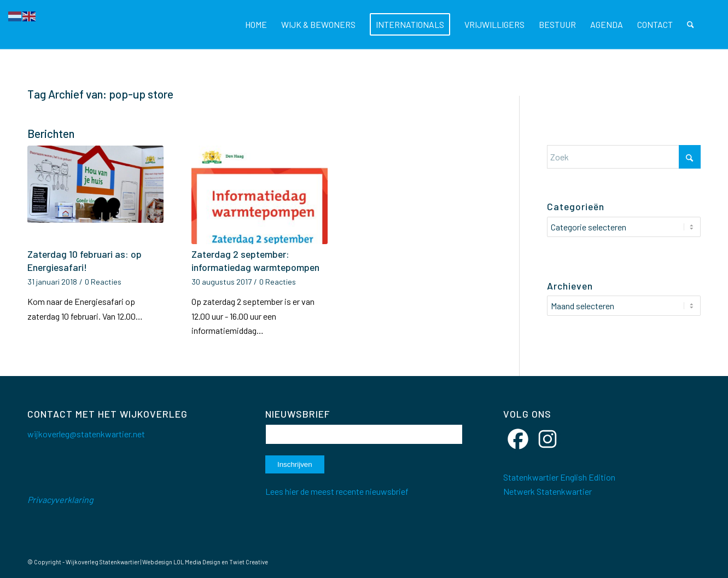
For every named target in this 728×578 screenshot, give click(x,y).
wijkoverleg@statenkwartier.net (86, 434)
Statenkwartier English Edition (559, 477)
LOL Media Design (197, 562)
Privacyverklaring (60, 499)
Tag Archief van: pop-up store (100, 94)
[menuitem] (256, 25)
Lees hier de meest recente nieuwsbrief (337, 491)
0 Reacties (103, 282)
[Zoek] (691, 25)
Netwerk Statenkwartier (548, 491)
